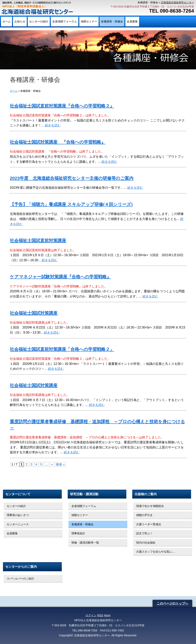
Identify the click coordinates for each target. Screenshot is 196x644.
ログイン (91, 615)
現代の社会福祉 (146, 543)
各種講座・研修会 (112, 21)
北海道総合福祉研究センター (177, 2)
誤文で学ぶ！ (144, 533)
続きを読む (53, 125)
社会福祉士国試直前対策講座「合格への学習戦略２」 (62, 349)
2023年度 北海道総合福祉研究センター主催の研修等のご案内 (72, 178)
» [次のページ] (52, 464)
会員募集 (132, 21)
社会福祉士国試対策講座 (34, 313)
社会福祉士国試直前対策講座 (38, 241)
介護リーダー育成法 (149, 524)
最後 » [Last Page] (60, 464)
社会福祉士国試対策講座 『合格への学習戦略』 (58, 142)
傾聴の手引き (144, 515)
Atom (107, 615)
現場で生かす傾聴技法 (150, 506)
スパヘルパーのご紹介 (20, 579)
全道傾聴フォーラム (65, 21)
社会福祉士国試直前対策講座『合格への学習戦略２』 (62, 106)
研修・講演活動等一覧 (85, 543)
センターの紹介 (39, 21)
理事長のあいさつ (18, 515)
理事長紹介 (78, 533)
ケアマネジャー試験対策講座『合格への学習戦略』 (60, 277)
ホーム (6, 21)
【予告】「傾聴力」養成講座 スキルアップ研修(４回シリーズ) (71, 204)
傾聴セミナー (89, 21)
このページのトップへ (172, 603)
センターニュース (18, 524)
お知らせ (20, 21)
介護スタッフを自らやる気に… (155, 552)
